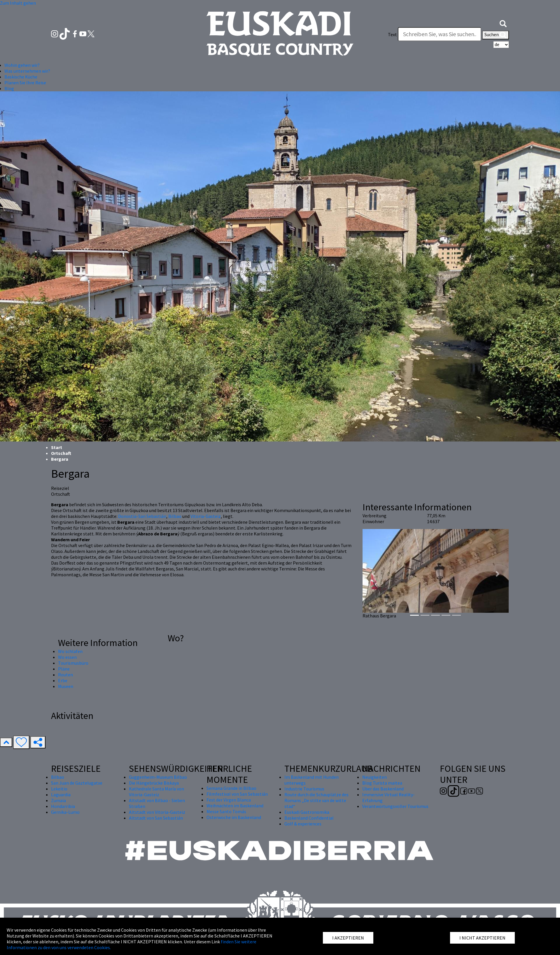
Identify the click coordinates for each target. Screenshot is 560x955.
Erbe (63, 680)
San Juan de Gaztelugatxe (77, 783)
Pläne (64, 669)
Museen (66, 686)
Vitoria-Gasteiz (206, 516)
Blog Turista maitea (382, 783)
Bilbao (175, 516)
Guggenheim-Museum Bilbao (158, 777)
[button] (503, 23)
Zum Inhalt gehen (18, 3)
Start (57, 447)
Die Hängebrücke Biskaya (154, 783)
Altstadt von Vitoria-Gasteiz (157, 812)
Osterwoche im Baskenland (234, 817)
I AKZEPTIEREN (348, 938)
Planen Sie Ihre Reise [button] (25, 83)
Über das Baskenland (383, 789)
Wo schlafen (70, 651)
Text (392, 34)
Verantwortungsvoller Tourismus (395, 806)
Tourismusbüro (73, 663)
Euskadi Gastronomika (307, 812)
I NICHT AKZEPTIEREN (482, 938)
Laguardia (61, 795)
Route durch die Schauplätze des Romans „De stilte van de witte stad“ (316, 800)
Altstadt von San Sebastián (156, 818)
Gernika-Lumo (65, 812)
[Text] (440, 34)
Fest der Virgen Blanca (229, 800)
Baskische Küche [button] (21, 77)
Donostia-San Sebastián (142, 516)
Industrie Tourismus (304, 789)
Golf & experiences (303, 824)
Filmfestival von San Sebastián (237, 794)
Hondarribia (63, 806)
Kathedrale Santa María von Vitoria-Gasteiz (156, 792)
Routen (65, 675)
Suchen (496, 35)
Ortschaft (61, 453)
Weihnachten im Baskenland (235, 806)
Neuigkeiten (374, 777)
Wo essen (67, 657)
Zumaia (58, 800)
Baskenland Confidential (309, 818)
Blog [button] (9, 88)
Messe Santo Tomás (226, 811)
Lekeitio (59, 789)
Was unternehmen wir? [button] (27, 71)
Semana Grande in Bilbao (231, 788)
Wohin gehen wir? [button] (22, 65)
